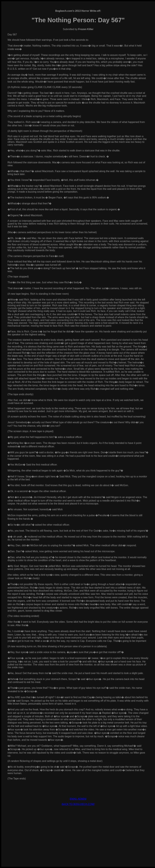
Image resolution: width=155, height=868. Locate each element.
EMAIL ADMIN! (78, 799)
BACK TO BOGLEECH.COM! (78, 804)
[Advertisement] (78, 830)
